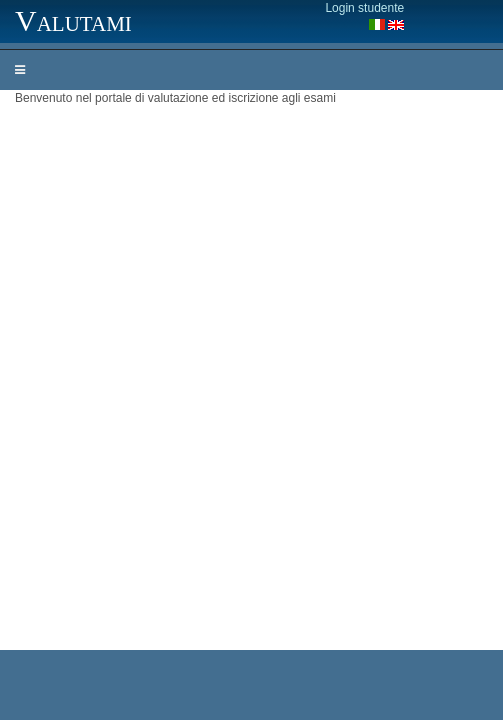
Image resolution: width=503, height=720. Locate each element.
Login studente (364, 8)
